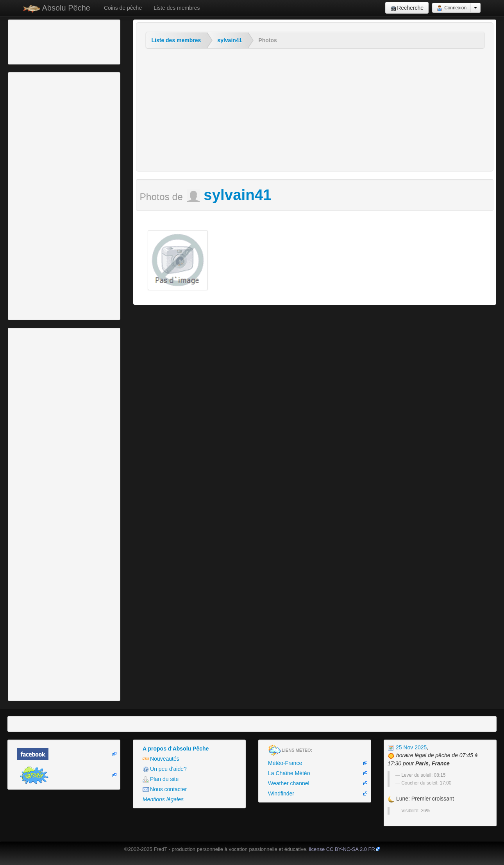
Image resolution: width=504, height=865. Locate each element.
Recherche (407, 8)
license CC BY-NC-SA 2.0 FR (342, 849)
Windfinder (281, 794)
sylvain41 (230, 40)
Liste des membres (177, 8)
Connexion (451, 8)
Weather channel (289, 783)
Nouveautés (161, 759)
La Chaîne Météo (289, 773)
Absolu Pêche (57, 8)
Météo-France (285, 763)
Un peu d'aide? (165, 769)
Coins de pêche (123, 8)
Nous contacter (165, 789)
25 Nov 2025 (407, 747)
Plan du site (161, 779)
